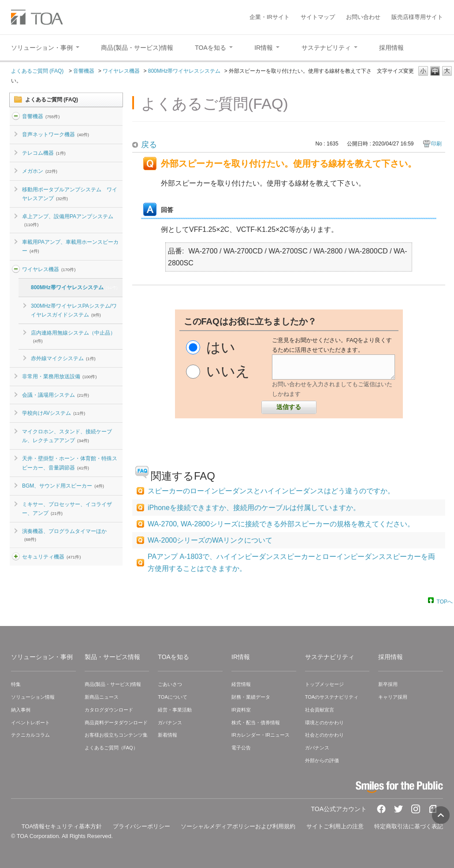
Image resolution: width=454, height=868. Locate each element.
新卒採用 (388, 684)
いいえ (228, 371)
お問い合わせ (363, 17)
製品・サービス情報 (112, 657)
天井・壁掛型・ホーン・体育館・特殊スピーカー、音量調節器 (70, 463)
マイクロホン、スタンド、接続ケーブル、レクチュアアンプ (67, 436)
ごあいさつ (170, 684)
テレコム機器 (44, 153)
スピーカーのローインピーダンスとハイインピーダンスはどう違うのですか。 (271, 491)
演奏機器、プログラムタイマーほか (64, 535)
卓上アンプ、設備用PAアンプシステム (68, 220)
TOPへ (445, 601)
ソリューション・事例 (42, 657)
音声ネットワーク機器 (56, 134)
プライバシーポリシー (141, 826)
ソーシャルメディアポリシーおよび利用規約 (238, 826)
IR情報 (241, 657)
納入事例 (21, 710)
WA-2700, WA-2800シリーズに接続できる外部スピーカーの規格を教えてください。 (281, 524)
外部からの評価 (322, 760)
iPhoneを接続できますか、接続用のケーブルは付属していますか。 (254, 508)
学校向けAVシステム (54, 413)
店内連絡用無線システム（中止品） (73, 336)
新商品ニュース (102, 697)
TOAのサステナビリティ (332, 697)
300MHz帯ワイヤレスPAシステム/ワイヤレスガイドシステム (74, 310)
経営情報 (241, 684)
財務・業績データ (251, 697)
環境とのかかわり (324, 723)
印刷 (436, 144)
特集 (16, 684)
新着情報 (167, 735)
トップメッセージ (324, 684)
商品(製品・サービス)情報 (113, 684)
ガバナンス (170, 723)
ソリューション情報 (33, 697)
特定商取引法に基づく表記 (409, 826)
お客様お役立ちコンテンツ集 (116, 735)
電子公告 (241, 748)
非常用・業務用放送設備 (59, 376)
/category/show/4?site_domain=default (16, 269)
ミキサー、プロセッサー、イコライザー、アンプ (67, 509)
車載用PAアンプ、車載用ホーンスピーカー (70, 246)
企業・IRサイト (270, 17)
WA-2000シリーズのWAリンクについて (210, 540)
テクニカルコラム (30, 735)
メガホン (40, 171)
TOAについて (172, 697)
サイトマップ (318, 17)
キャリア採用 (393, 697)
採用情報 (391, 657)
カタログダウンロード (109, 710)
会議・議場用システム (56, 395)
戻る (149, 145)
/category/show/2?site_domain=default (16, 116)
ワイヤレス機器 (121, 71)
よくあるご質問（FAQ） (111, 748)
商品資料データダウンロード (116, 723)
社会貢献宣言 (320, 710)
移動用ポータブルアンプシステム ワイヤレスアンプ (70, 194)
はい (221, 347)
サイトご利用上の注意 (335, 826)
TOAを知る (173, 657)
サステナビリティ (330, 657)
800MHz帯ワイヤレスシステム (184, 71)
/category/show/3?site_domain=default (16, 557)
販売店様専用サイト (417, 17)
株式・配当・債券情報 (256, 723)
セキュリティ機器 (51, 557)
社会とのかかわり (324, 735)
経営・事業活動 (175, 710)
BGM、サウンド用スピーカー (63, 486)
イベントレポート (30, 723)
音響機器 (84, 71)
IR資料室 (241, 710)
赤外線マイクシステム (63, 358)
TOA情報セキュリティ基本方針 (62, 826)
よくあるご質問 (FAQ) (38, 71)
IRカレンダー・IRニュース (260, 735)
